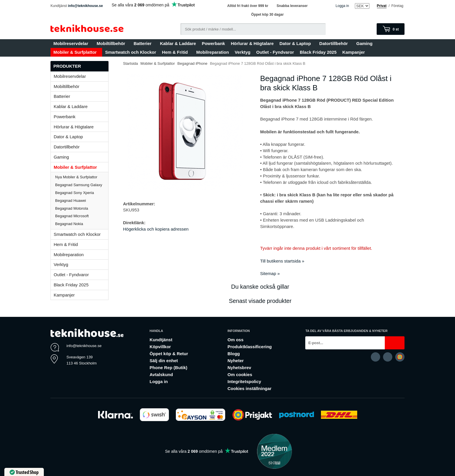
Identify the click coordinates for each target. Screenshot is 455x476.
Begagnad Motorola (72, 208)
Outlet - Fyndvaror (275, 52)
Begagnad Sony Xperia (75, 193)
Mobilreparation (213, 52)
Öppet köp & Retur (169, 354)
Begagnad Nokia (69, 224)
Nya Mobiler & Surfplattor (76, 177)
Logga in (342, 6)
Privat (382, 6)
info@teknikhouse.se (85, 6)
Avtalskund (161, 374)
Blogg (234, 354)
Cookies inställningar (250, 388)
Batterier (144, 43)
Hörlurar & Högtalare (252, 43)
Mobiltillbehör (112, 43)
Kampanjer (354, 52)
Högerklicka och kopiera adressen (156, 229)
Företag (397, 6)
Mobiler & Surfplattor (76, 52)
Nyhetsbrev (239, 368)
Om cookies (240, 374)
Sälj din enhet (164, 361)
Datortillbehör (335, 43)
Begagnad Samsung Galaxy (79, 185)
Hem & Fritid (176, 52)
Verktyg (243, 52)
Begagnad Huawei (71, 201)
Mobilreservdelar (72, 43)
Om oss (235, 340)
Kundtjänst (161, 340)
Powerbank (213, 43)
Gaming (366, 43)
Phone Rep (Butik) (169, 368)
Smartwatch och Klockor (131, 52)
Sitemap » (270, 273)
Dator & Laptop (296, 43)
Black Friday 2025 (318, 52)
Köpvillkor (160, 347)
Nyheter (236, 361)
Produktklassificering (250, 347)
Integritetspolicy (244, 381)
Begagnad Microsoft (72, 216)
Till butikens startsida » (282, 261)
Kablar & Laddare (178, 43)
